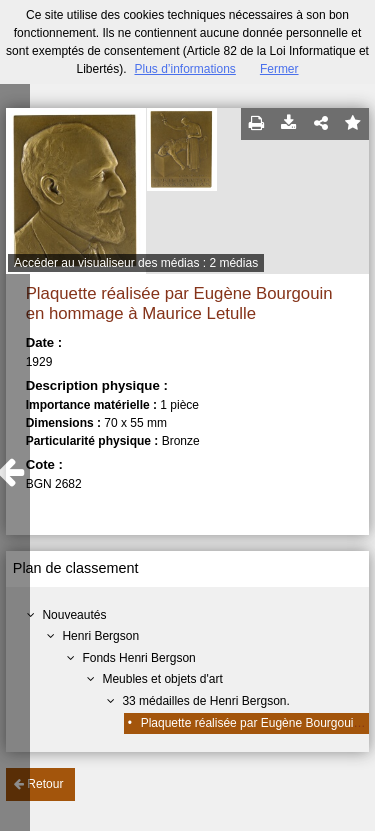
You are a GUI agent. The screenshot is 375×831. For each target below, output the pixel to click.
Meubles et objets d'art (162, 679)
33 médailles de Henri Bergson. (205, 701)
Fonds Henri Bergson (138, 658)
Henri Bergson (100, 636)
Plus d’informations (184, 69)
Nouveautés (74, 615)
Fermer (279, 69)
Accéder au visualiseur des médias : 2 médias (136, 263)
